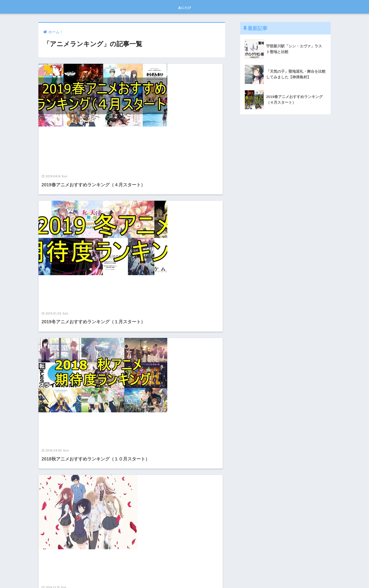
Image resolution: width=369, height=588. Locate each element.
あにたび (185, 7)
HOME (184, 568)
